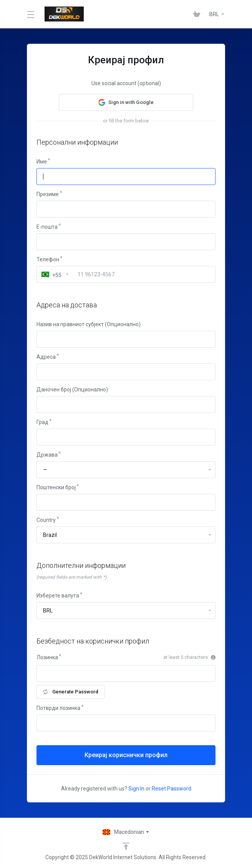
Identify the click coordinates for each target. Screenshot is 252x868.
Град (42, 422)
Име (42, 162)
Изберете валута (58, 596)
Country (46, 520)
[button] (126, 102)
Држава (47, 455)
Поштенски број (56, 487)
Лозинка (47, 657)
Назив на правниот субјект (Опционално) (89, 324)
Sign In (136, 789)
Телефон (48, 259)
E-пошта (47, 227)
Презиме (48, 194)
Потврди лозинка (58, 708)
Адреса (46, 357)
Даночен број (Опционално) (72, 389)
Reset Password (172, 789)
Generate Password (71, 692)
